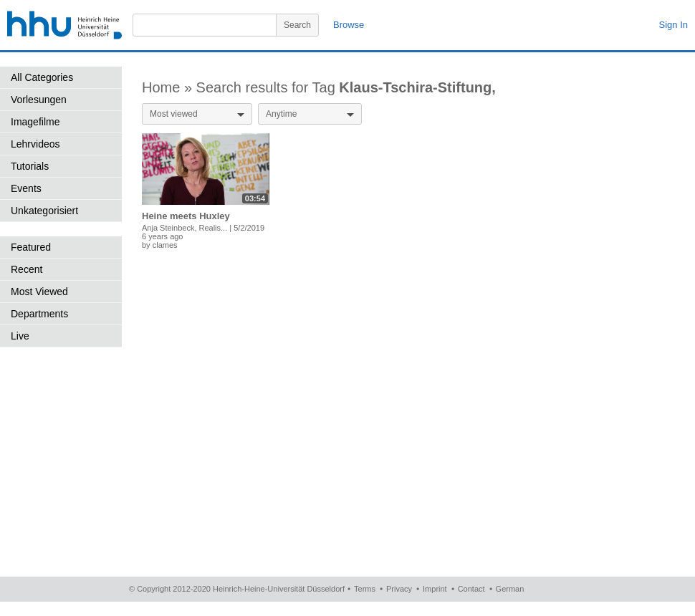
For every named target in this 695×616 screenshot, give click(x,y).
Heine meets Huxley (186, 216)
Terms (365, 589)
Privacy (399, 589)
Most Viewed (39, 292)
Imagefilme (35, 122)
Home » (169, 87)
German (510, 589)
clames (165, 245)
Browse (349, 25)
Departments (39, 314)
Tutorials (30, 166)
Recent (27, 269)
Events (26, 188)
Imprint (435, 589)
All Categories (42, 77)
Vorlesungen (39, 100)
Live (20, 336)
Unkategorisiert (44, 211)
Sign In (674, 25)
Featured (31, 247)
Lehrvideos (35, 144)
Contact (471, 589)
